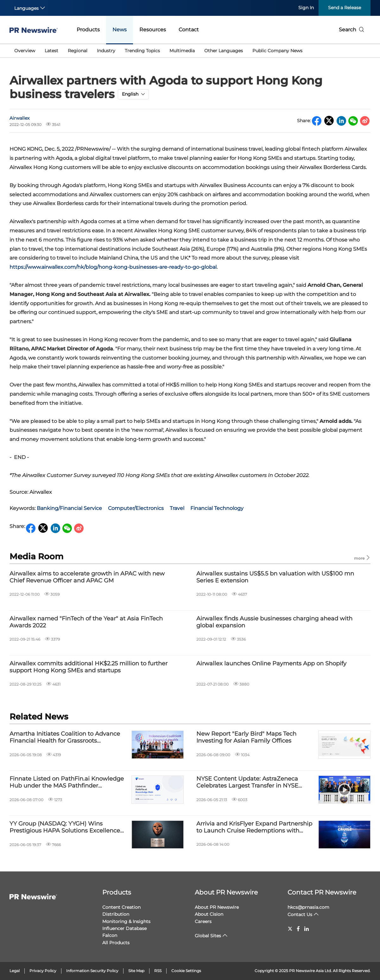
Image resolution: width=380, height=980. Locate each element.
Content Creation (121, 907)
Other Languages (224, 51)
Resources (153, 30)
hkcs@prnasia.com (308, 907)
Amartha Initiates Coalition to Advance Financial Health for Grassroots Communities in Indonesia (65, 737)
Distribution (116, 914)
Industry (106, 51)
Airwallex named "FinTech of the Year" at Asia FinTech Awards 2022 (86, 622)
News (120, 30)
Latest (51, 51)
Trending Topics (142, 51)
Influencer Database (124, 928)
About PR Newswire (226, 892)
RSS (158, 971)
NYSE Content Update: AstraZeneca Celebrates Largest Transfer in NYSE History (247, 782)
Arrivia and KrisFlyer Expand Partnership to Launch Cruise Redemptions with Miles (254, 827)
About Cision (209, 914)
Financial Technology (217, 508)
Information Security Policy (92, 971)
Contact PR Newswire (322, 892)
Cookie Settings (186, 971)
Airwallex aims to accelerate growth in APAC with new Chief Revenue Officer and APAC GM (87, 577)
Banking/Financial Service (69, 508)
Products (88, 30)
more (362, 558)
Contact (189, 30)
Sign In (306, 8)
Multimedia (182, 51)
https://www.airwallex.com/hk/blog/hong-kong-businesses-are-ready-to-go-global (113, 267)
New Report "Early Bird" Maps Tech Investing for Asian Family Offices (246, 737)
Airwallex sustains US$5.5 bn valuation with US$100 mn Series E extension (275, 577)
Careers (203, 921)
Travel (177, 508)
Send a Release (345, 8)
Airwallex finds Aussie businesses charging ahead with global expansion (274, 622)
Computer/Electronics (136, 508)
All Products (116, 943)
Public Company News (277, 51)
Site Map (136, 971)
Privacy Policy (43, 971)
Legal (15, 971)
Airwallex (19, 118)
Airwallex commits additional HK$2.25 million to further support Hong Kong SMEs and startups (89, 667)
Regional (78, 51)
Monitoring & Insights (126, 921)
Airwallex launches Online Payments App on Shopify (271, 664)
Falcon (110, 935)
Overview (25, 51)
